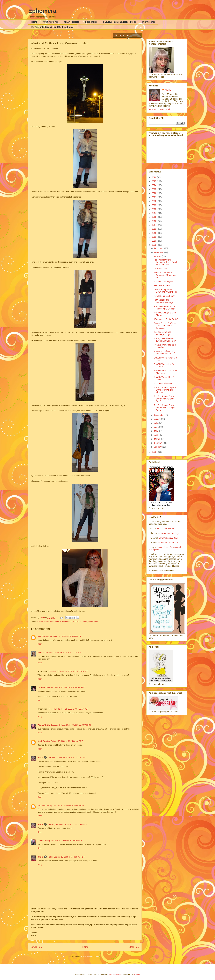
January (158, 447)
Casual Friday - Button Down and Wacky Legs (165, 291)
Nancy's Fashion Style (169, 538)
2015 (154, 221)
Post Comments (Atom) (91, 956)
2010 (154, 241)
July (156, 423)
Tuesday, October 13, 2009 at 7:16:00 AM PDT (69, 671)
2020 (154, 201)
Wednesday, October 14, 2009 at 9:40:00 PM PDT (63, 805)
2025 (154, 181)
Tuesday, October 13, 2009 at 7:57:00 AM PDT (69, 709)
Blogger (137, 974)
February (159, 443)
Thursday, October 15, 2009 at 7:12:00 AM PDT (67, 824)
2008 (154, 452)
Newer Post (37, 947)
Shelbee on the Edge (170, 533)
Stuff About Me (51, 22)
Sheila (40, 757)
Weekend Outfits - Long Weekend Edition (164, 353)
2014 (154, 225)
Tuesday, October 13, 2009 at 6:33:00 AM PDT (64, 652)
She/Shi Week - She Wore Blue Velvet (166, 372)
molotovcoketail (115, 974)
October (158, 256)
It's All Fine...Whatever (168, 543)
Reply (40, 644)
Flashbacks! (91, 22)
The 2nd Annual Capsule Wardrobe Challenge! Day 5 (165, 399)
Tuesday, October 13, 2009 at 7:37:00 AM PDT (65, 687)
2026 (154, 177)
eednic (41, 652)
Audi (40, 741)
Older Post (134, 947)
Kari (39, 805)
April (157, 435)
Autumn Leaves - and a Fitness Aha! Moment (164, 308)
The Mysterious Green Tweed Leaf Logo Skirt (165, 340)
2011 (154, 237)
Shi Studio (54, 622)
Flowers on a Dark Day (164, 296)
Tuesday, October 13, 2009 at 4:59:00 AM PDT (62, 636)
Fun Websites (149, 22)
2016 (154, 217)
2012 (154, 233)
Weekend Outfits (80, 622)
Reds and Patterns (162, 285)
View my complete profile (160, 109)
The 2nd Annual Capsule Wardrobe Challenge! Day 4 (165, 408)
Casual (40, 622)
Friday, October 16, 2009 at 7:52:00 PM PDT (66, 857)
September (159, 415)
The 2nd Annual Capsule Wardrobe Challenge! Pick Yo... (165, 390)
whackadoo (93, 622)
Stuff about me (66, 622)
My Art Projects (71, 22)
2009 (154, 245)
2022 (154, 193)
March (157, 439)
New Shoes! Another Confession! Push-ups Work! (165, 275)
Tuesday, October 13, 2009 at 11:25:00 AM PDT (63, 741)
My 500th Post (160, 269)
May (156, 431)
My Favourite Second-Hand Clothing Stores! (53, 27)
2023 (154, 189)
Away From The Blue (166, 529)
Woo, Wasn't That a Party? (166, 319)
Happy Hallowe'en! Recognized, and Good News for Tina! (165, 262)
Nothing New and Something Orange (163, 301)
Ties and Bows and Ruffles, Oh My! (162, 333)
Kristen (41, 841)
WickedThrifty (44, 725)
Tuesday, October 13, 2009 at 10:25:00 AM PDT (71, 725)
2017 (154, 213)
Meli (39, 636)
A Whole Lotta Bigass (163, 282)
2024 (154, 185)
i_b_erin (41, 687)
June (157, 427)
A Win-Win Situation (163, 383)
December (159, 248)
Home (34, 22)
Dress (47, 622)
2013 (154, 229)
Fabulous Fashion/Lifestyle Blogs (120, 22)
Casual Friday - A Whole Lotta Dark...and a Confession (165, 326)
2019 (154, 205)
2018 (154, 209)
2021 (154, 197)
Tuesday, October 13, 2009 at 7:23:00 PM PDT (67, 757)
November (159, 252)
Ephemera (42, 11)
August (158, 419)
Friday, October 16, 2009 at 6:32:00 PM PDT (63, 841)
